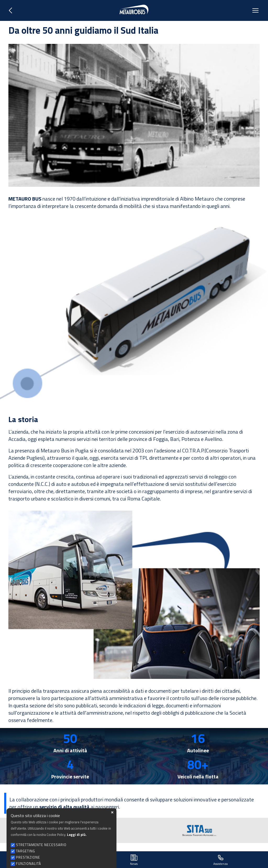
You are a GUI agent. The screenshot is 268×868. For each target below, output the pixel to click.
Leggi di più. (77, 851)
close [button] (112, 829)
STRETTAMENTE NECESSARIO (41, 861)
